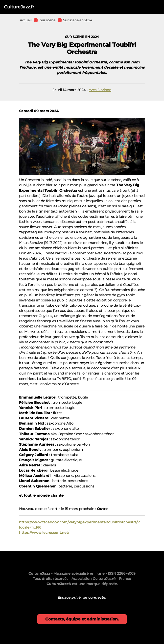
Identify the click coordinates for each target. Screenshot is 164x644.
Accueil (26, 20)
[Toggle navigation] (153, 7)
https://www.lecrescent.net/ (44, 533)
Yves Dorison (100, 90)
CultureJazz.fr (19, 7)
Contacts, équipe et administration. (82, 619)
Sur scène (48, 20)
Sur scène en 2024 (78, 20)
